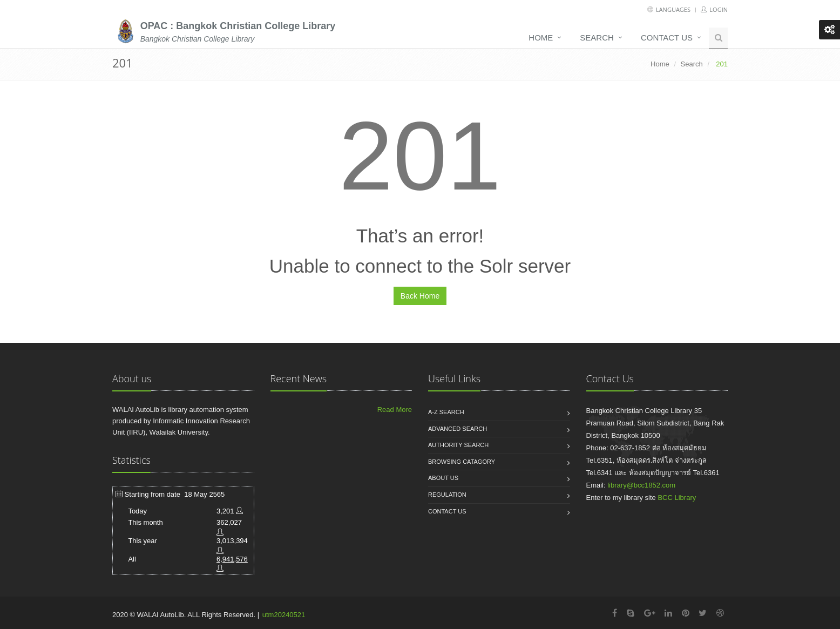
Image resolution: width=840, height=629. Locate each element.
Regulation (447, 495)
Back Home (420, 296)
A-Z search (446, 412)
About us (443, 478)
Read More (395, 410)
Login (714, 9)
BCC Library (677, 498)
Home (541, 38)
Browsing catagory (462, 462)
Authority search (458, 445)
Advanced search (458, 429)
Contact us (667, 38)
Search (597, 38)
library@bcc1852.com (641, 485)
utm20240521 (284, 615)
